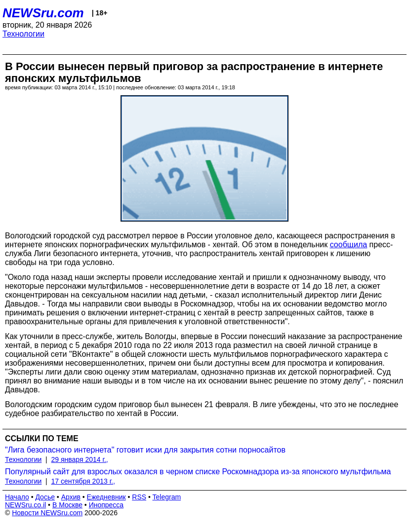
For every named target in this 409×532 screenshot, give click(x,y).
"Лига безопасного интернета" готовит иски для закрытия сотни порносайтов (145, 450)
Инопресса (106, 505)
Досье (45, 497)
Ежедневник (106, 497)
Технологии (23, 34)
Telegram (167, 497)
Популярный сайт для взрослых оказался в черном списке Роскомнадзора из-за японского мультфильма (198, 472)
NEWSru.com (43, 13)
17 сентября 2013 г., (83, 481)
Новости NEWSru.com (47, 513)
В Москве (67, 505)
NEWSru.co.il (25, 505)
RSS (139, 497)
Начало (17, 497)
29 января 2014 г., (80, 459)
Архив (71, 497)
